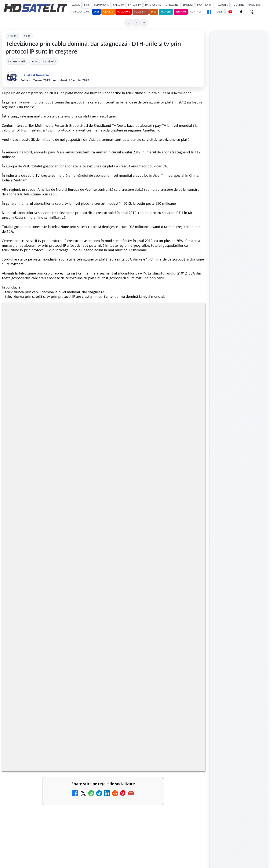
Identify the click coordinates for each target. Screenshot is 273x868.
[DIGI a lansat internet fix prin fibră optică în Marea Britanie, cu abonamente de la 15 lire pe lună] (85, 736)
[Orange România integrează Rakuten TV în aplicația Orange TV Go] (188, 824)
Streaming (172, 5)
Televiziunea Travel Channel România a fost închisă (41, 651)
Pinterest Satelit (239, 526)
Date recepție (153, 5)
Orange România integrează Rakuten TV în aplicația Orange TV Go (145, 818)
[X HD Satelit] (251, 12)
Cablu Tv (118, 5)
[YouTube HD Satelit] (230, 12)
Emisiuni (188, 5)
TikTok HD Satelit (239, 505)
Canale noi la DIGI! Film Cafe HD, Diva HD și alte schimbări (144, 691)
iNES (154, 12)
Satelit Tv (134, 5)
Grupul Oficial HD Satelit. (78, 541)
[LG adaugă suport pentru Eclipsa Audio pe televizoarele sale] (239, 188)
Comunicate (101, 5)
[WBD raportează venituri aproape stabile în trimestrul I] (85, 785)
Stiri (27, 36)
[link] (52, 659)
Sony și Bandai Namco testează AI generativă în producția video (239, 115)
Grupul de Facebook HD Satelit (239, 470)
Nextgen (166, 12)
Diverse (13, 36)
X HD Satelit (239, 515)
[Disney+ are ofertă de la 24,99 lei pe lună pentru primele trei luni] (188, 657)
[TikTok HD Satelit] (241, 12)
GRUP (220, 12)
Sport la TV (204, 5)
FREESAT (232, 576)
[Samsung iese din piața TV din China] (239, 88)
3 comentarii (16, 61)
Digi (218, 576)
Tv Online (238, 5)
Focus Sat (141, 12)
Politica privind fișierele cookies (239, 634)
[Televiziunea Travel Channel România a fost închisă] (85, 657)
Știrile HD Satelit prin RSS (239, 539)
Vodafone (124, 12)
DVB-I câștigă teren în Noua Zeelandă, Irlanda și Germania (145, 779)
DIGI (96, 12)
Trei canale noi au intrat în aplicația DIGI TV (41, 688)
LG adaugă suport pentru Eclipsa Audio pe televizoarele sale (238, 165)
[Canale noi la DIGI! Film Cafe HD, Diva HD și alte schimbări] (188, 697)
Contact (196, 12)
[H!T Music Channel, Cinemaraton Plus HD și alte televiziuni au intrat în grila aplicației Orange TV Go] (85, 824)
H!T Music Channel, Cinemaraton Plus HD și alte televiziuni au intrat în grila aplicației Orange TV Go (41, 823)
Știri (87, 5)
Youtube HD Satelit (239, 494)
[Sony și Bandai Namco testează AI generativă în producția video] (239, 138)
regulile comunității (64, 536)
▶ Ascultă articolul (44, 61)
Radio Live (255, 5)
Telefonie (222, 5)
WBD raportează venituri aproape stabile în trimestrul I (42, 779)
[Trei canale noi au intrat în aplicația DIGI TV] (85, 697)
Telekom (181, 12)
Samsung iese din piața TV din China (237, 67)
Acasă (76, 5)
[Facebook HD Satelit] (209, 12)
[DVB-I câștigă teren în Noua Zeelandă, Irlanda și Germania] (188, 785)
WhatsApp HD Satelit (239, 483)
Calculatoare (81, 12)
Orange (108, 12)
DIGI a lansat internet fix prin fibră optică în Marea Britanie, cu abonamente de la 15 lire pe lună (42, 732)
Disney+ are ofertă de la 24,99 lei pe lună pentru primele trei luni (144, 651)
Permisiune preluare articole (239, 622)
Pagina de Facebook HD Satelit (239, 455)
